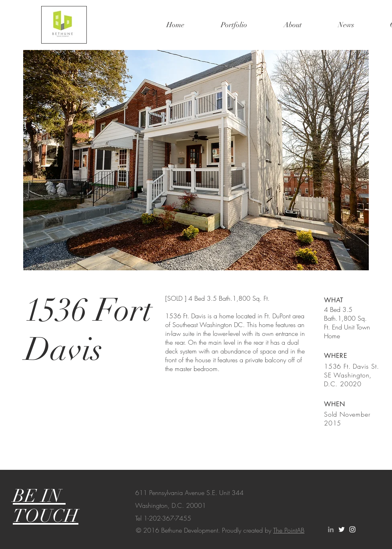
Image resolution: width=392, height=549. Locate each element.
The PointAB (289, 530)
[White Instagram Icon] (352, 529)
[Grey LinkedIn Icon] (331, 529)
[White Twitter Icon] (342, 529)
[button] (196, 160)
